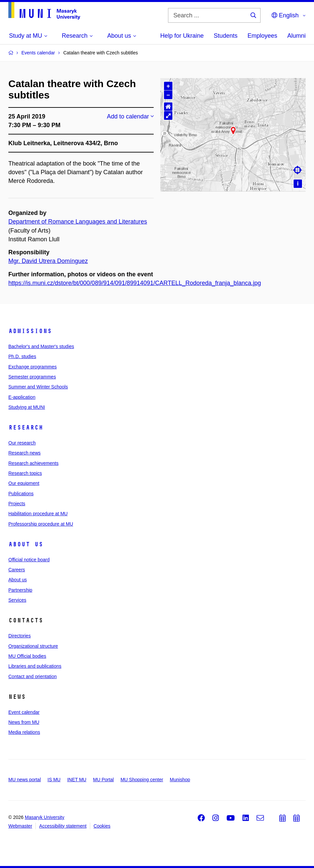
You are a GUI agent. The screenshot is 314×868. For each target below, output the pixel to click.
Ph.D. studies (22, 356)
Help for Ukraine (182, 36)
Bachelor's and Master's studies (41, 346)
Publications (21, 494)
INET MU (77, 780)
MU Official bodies (27, 656)
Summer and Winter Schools (38, 387)
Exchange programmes (33, 367)
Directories (20, 636)
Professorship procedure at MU (41, 524)
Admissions (30, 331)
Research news (25, 453)
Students (226, 36)
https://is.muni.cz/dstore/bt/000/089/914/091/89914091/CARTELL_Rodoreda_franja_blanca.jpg (135, 283)
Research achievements (33, 463)
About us (26, 544)
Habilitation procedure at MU (38, 514)
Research (26, 427)
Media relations (24, 732)
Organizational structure (33, 646)
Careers (17, 570)
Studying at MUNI (27, 407)
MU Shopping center (142, 780)
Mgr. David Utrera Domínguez (48, 261)
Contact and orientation (33, 676)
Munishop (180, 780)
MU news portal (25, 780)
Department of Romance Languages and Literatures (78, 222)
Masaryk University (44, 817)
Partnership (20, 590)
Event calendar (24, 712)
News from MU (24, 722)
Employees (262, 36)
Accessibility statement (63, 826)
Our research (22, 443)
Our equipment (24, 483)
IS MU (54, 780)
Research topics (25, 473)
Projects (17, 504)
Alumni (296, 36)
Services (17, 600)
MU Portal (103, 780)
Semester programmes (32, 377)
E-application (22, 397)
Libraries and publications (35, 666)
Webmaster (20, 826)
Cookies (102, 826)
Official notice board (29, 560)
